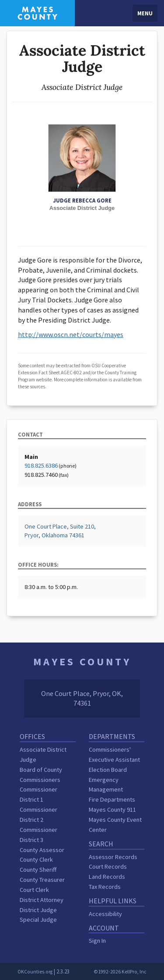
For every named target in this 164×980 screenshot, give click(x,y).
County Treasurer (42, 880)
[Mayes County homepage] (37, 12)
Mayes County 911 (112, 810)
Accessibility (105, 914)
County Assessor (42, 850)
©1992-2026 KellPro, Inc (120, 972)
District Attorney (42, 900)
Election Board (108, 770)
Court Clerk (34, 890)
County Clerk (36, 859)
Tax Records (105, 887)
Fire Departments (112, 799)
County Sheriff (38, 870)
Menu (145, 13)
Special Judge (38, 920)
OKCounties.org (35, 972)
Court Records (108, 866)
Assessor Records (113, 857)
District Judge (38, 910)
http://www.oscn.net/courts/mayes (71, 334)
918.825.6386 (41, 465)
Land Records (107, 877)
